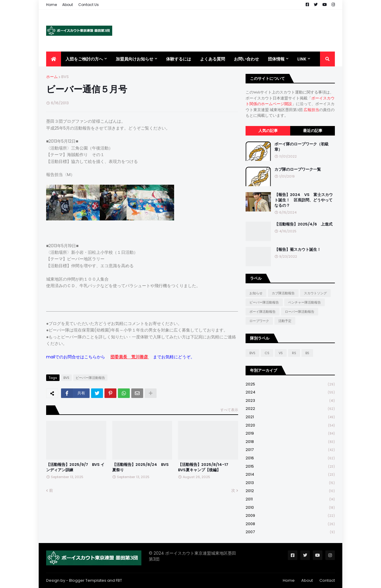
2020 (290, 426)
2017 (290, 450)
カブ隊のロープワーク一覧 (298, 169)
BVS (65, 77)
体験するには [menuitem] (179, 59)
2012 (290, 491)
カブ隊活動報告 (283, 293)
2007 (290, 532)
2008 (290, 524)
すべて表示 (229, 410)
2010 (290, 508)
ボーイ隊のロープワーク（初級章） (302, 147)
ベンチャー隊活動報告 (305, 302)
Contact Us (89, 5)
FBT (119, 580)
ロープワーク (259, 321)
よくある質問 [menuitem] (213, 59)
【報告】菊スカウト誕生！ (298, 250)
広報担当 (311, 110)
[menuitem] (54, 59)
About (68, 5)
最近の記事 (313, 131)
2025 (290, 384)
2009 (290, 516)
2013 (290, 483)
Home (51, 5)
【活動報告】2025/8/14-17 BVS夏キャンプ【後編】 (205, 467)
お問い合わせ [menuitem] (246, 59)
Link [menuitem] (302, 59)
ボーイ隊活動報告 (263, 312)
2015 (290, 467)
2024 (290, 392)
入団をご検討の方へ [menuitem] (84, 59)
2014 (290, 475)
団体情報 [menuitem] (276, 59)
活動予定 (285, 321)
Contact (327, 580)
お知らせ (256, 293)
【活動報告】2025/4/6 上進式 (303, 224)
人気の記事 (268, 131)
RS (294, 353)
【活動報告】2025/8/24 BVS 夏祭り (140, 467)
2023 (290, 401)
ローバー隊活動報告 (300, 312)
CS (267, 353)
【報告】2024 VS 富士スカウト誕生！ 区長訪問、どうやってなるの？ (304, 200)
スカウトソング (315, 293)
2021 (290, 417)
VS (281, 353)
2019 (290, 434)
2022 (290, 409)
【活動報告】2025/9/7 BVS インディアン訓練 (75, 467)
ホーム (52, 77)
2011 (290, 499)
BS (307, 353)
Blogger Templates (88, 580)
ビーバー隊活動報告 (90, 378)
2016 (290, 458)
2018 (290, 442)
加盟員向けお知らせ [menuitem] (135, 59)
